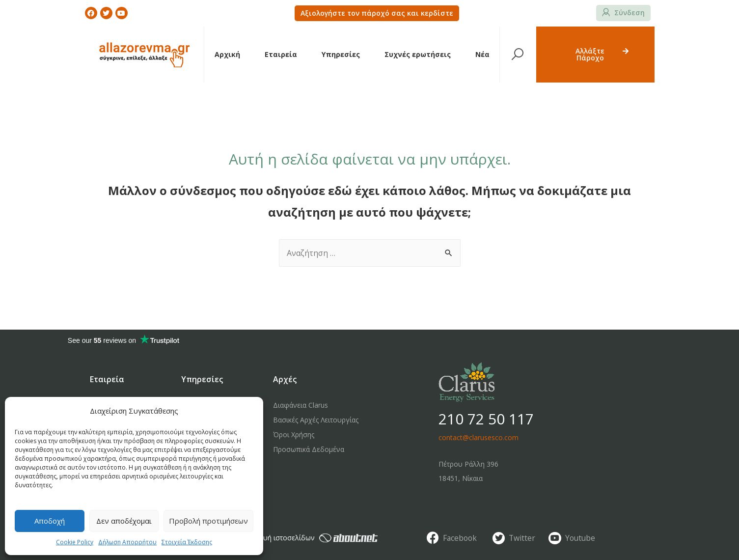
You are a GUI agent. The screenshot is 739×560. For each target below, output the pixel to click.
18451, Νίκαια (461, 478)
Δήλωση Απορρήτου (127, 542)
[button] (377, 13)
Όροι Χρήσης (294, 434)
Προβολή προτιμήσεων (208, 521)
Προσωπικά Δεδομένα (309, 449)
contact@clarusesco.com (479, 437)
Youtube (581, 538)
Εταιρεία (281, 54)
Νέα (482, 54)
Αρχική (227, 54)
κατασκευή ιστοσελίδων (308, 538)
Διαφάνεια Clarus (301, 405)
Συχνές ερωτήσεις (418, 54)
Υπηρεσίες (341, 54)
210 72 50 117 (486, 419)
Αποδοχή (50, 521)
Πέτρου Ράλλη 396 (468, 464)
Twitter (522, 538)
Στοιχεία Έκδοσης (187, 542)
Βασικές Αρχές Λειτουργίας (316, 420)
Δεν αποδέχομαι (124, 521)
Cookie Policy (75, 542)
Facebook (461, 538)
